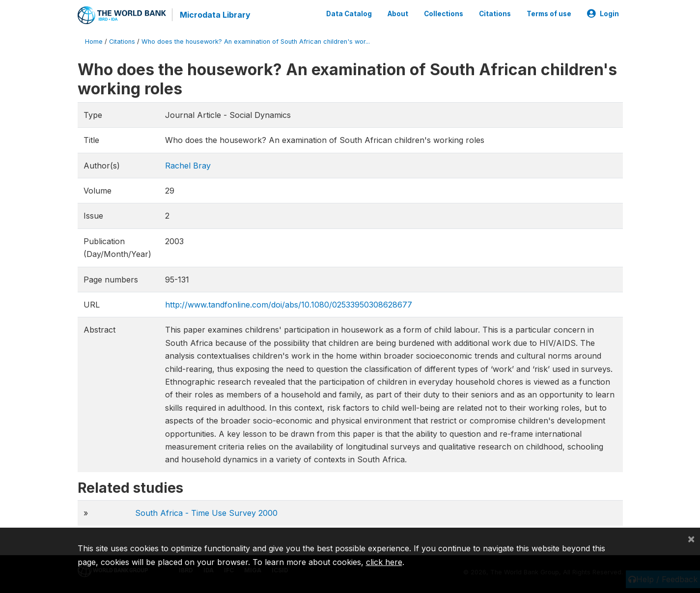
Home (94, 42)
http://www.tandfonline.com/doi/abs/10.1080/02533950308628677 (289, 305)
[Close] (691, 538)
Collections (444, 14)
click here (384, 562)
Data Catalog (349, 14)
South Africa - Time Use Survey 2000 (206, 513)
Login (603, 14)
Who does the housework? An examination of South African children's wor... (256, 42)
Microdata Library (215, 15)
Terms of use (549, 14)
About (398, 14)
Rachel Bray (188, 166)
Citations (495, 14)
